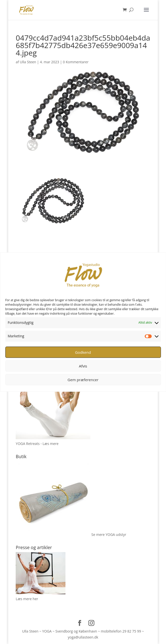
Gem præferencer (83, 380)
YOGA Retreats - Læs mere (37, 444)
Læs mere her (27, 599)
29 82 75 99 (132, 631)
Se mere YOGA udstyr (109, 535)
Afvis (83, 366)
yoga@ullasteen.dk (83, 637)
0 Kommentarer (76, 62)
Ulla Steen (28, 62)
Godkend (83, 352)
